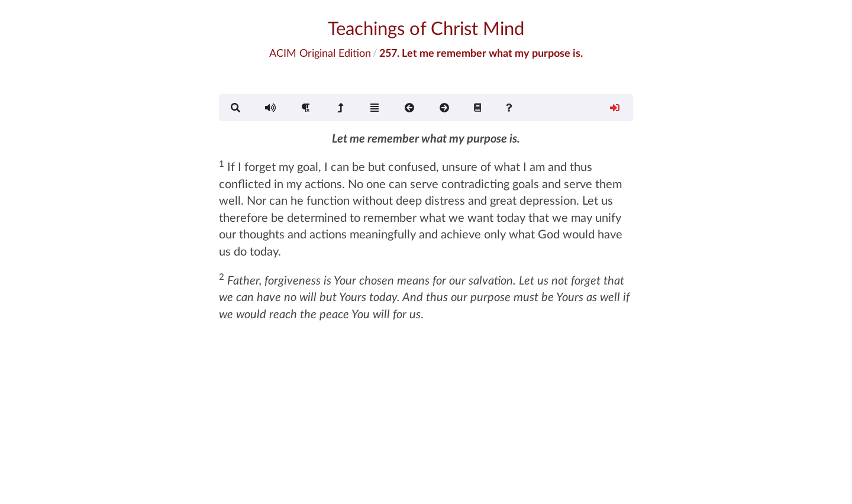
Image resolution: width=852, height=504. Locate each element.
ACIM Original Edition (320, 53)
